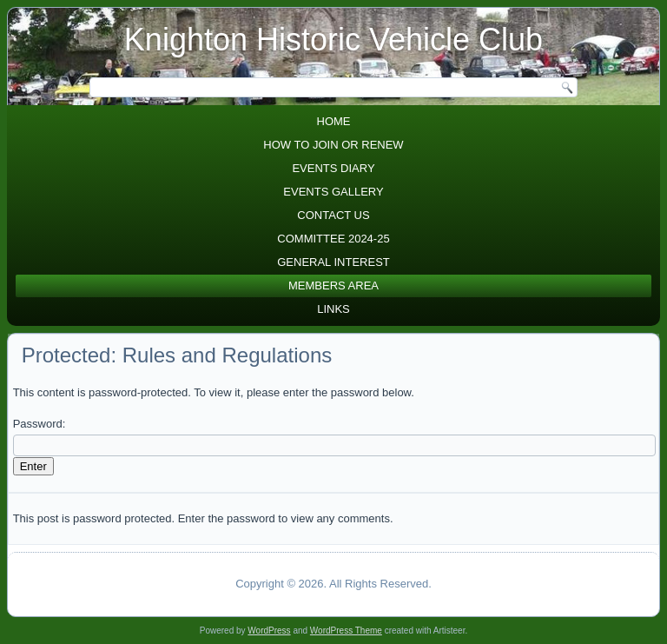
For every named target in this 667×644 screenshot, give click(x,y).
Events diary (333, 168)
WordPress (269, 631)
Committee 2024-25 (333, 239)
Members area (333, 285)
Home (334, 121)
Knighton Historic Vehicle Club (333, 40)
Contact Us (333, 215)
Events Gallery (333, 192)
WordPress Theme (346, 631)
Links (333, 309)
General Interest (333, 262)
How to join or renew (333, 145)
